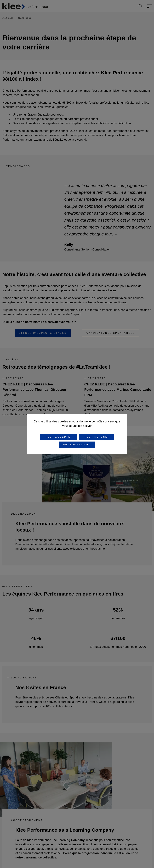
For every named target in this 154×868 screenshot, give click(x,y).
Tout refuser (97, 437)
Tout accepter (59, 437)
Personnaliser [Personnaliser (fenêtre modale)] (77, 445)
